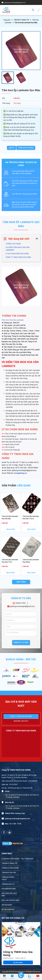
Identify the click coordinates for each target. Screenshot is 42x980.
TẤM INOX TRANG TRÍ (21, 20)
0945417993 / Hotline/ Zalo (15, 813)
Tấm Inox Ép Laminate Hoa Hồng (31, 561)
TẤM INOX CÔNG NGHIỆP (10, 868)
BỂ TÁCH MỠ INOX (8, 910)
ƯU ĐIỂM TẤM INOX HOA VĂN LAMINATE (18, 249)
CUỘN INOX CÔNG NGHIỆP (11, 859)
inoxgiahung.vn (21, 473)
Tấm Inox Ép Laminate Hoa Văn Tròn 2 (31, 517)
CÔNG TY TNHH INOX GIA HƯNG (18, 257)
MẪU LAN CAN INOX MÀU (11, 900)
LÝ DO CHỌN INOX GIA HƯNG (17, 254)
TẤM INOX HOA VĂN (9, 873)
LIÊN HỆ (11, 148)
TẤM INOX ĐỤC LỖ (8, 884)
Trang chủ (7, 20)
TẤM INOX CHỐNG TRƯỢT (8, 878)
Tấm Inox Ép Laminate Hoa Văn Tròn (10, 561)
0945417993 (21, 603)
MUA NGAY (11, 529)
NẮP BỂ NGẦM (7, 905)
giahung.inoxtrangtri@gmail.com (15, 3)
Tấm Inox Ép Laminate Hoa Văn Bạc (10, 517)
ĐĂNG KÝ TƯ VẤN (21, 643)
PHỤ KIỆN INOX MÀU (9, 889)
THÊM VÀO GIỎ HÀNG (26, 148)
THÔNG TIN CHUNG (13, 244)
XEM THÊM (21, 582)
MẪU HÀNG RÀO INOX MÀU (9, 895)
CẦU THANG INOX (27, 859)
